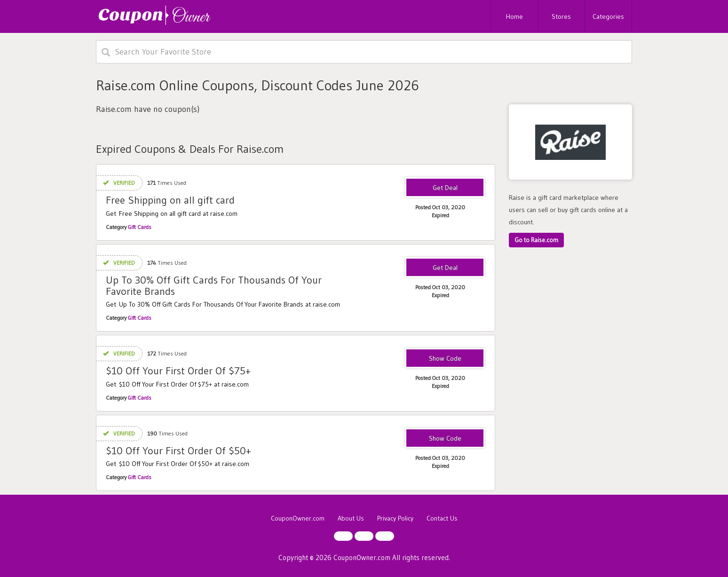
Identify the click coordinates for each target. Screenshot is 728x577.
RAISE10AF (445, 359)
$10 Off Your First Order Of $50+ (178, 451)
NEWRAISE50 (445, 439)
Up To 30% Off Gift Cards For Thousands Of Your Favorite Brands (214, 286)
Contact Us (442, 518)
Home (514, 16)
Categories (608, 16)
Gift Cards (140, 227)
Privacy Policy (395, 518)
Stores (561, 16)
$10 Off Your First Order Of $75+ (178, 371)
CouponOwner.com (298, 518)
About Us (351, 518)
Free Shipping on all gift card (170, 200)
